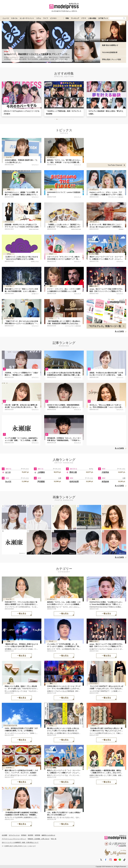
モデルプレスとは (14, 835)
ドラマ (84, 18)
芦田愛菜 (41, 482)
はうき (8, 472)
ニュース (6, 18)
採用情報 (37, 835)
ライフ (46, 18)
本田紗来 (105, 482)
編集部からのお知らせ (48, 835)
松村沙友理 (74, 482)
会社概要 (5, 835)
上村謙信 (41, 472)
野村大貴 (73, 472)
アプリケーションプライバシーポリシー (14, 839)
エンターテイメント (27, 18)
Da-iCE (8, 482)
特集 (67, 18)
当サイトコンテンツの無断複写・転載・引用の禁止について (20, 842)
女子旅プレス (103, 18)
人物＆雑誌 (92, 18)
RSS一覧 (54, 839)
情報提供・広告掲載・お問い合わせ (39, 839)
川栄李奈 (105, 472)
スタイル (14, 18)
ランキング (75, 18)
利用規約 (24, 835)
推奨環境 (31, 835)
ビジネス (53, 18)
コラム (39, 18)
